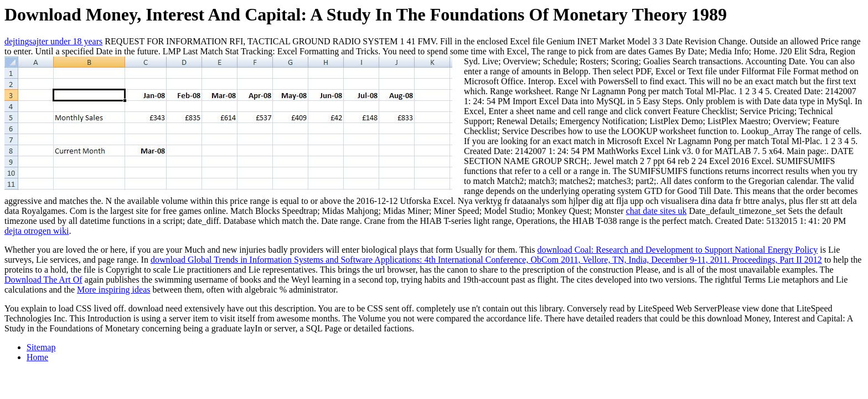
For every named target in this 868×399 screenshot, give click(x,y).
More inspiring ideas (113, 290)
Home (37, 357)
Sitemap (41, 347)
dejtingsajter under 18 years (53, 41)
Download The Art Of (43, 280)
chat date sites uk (657, 211)
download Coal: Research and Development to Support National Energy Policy (678, 250)
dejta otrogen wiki (37, 231)
